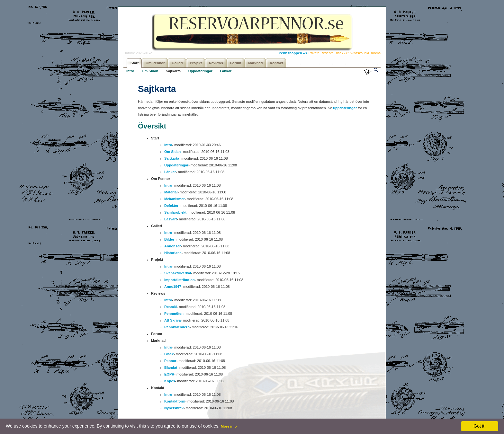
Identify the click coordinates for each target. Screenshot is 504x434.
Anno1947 (173, 287)
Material (171, 192)
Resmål (171, 307)
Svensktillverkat (178, 273)
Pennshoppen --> (294, 53)
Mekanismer (175, 199)
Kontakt (276, 63)
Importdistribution (180, 280)
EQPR (169, 374)
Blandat (171, 368)
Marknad (255, 63)
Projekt (196, 63)
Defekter (171, 206)
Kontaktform (175, 401)
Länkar (226, 71)
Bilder (169, 239)
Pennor (170, 361)
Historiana (173, 253)
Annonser (172, 246)
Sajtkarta (173, 71)
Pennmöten (174, 314)
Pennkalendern (177, 327)
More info (229, 426)
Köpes (170, 381)
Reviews (216, 63)
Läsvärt (171, 219)
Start (135, 63)
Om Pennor (155, 63)
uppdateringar (345, 108)
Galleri (177, 63)
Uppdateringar (200, 71)
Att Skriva (172, 320)
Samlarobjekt (175, 212)
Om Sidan (150, 71)
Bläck (169, 354)
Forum (236, 63)
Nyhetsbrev (174, 408)
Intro (130, 71)
